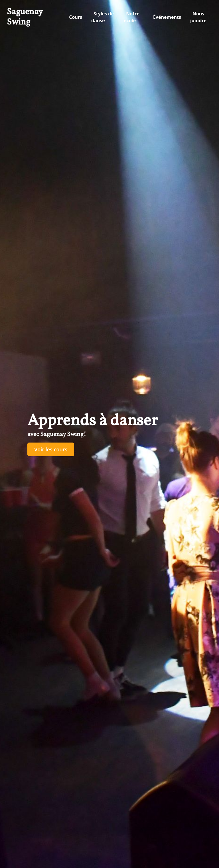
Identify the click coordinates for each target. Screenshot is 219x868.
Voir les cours (51, 449)
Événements (167, 17)
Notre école (132, 17)
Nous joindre (198, 17)
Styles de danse (103, 17)
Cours (76, 17)
